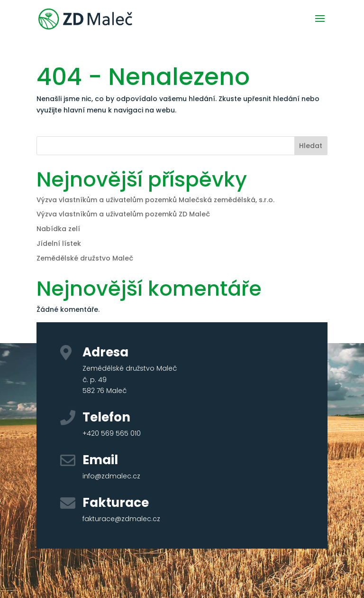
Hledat (311, 146)
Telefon (106, 417)
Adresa (105, 352)
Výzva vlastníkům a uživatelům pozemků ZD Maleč (123, 214)
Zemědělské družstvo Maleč (85, 258)
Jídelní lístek (59, 243)
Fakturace (116, 503)
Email (100, 460)
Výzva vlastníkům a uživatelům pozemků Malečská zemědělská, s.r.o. (155, 200)
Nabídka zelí (58, 229)
